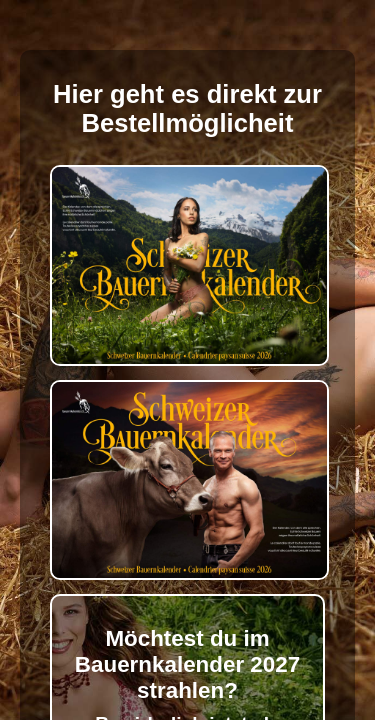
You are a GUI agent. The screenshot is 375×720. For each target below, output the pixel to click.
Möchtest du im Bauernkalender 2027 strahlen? (187, 664)
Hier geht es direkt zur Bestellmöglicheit (187, 108)
